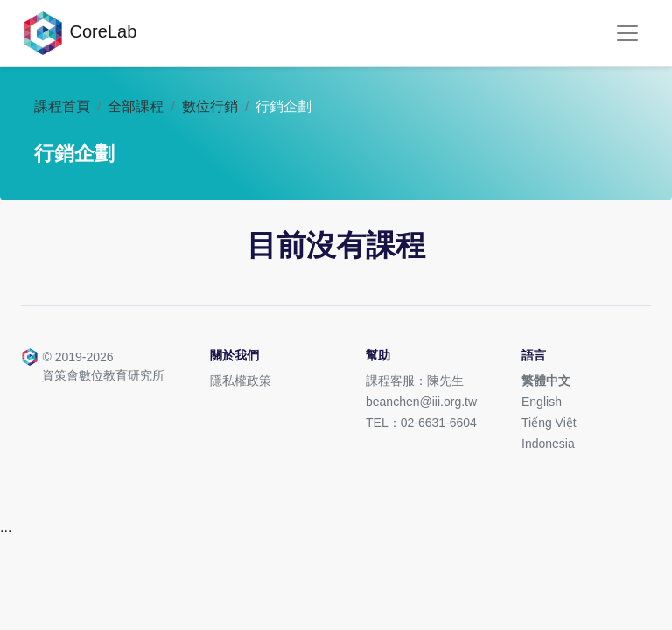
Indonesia (548, 444)
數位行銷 (210, 106)
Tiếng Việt (549, 423)
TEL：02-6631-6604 (421, 423)
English (542, 402)
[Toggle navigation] (627, 33)
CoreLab (79, 33)
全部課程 (136, 106)
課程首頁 (62, 106)
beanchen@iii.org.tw (421, 402)
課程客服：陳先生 (415, 381)
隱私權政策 (241, 381)
